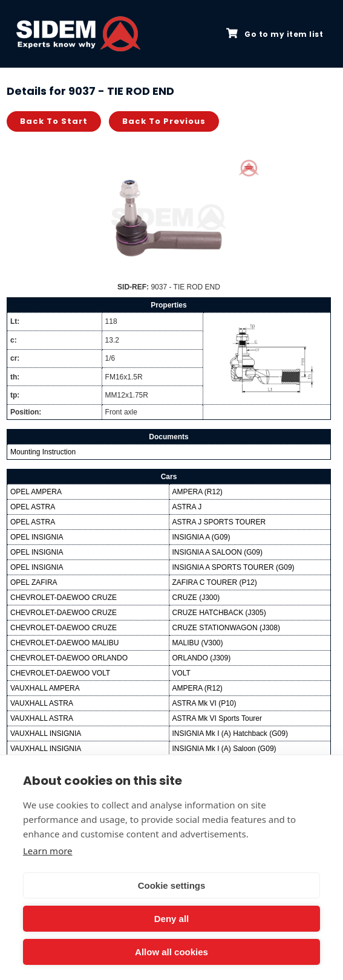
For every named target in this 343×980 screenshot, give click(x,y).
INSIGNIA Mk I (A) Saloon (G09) (224, 749)
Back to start (54, 121)
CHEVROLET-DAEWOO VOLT (60, 673)
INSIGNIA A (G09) (201, 537)
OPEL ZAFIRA (34, 582)
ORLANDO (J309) (202, 658)
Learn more (48, 851)
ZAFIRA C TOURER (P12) (215, 582)
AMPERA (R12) (198, 492)
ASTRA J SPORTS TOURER (219, 522)
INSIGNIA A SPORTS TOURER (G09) (234, 567)
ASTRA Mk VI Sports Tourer (217, 718)
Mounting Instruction (43, 452)
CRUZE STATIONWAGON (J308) (226, 628)
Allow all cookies (171, 952)
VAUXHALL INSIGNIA (46, 733)
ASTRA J (187, 507)
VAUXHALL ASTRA (42, 703)
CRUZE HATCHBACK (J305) (219, 613)
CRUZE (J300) (196, 598)
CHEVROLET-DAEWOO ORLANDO (69, 658)
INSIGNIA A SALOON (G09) (217, 552)
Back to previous (164, 121)
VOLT (181, 673)
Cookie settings (172, 885)
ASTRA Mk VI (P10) (204, 703)
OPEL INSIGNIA (37, 537)
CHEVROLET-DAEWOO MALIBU (64, 643)
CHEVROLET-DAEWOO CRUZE (64, 598)
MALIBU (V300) (198, 643)
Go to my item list (275, 34)
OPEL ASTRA (33, 507)
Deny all (172, 919)
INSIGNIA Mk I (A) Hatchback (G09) (230, 733)
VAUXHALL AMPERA (45, 688)
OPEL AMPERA (36, 492)
